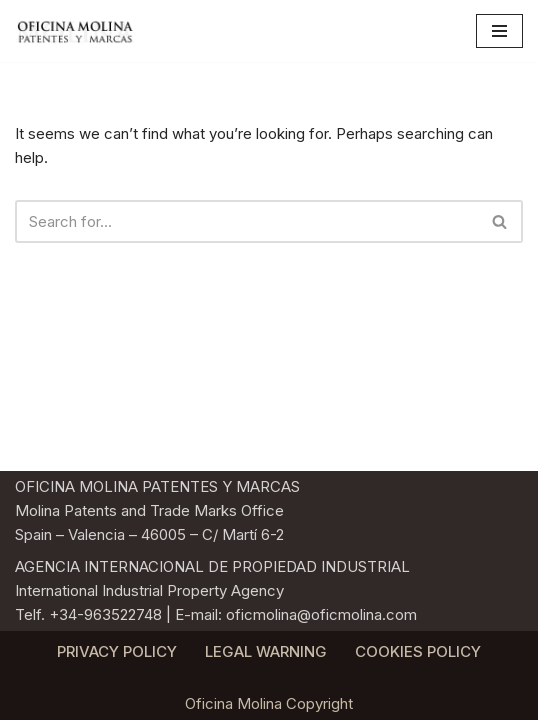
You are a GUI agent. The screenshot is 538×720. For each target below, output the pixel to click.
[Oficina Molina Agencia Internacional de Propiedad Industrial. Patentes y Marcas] (75, 31)
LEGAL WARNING (266, 651)
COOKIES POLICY (418, 651)
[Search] (246, 221)
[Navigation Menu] (499, 31)
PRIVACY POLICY (117, 651)
